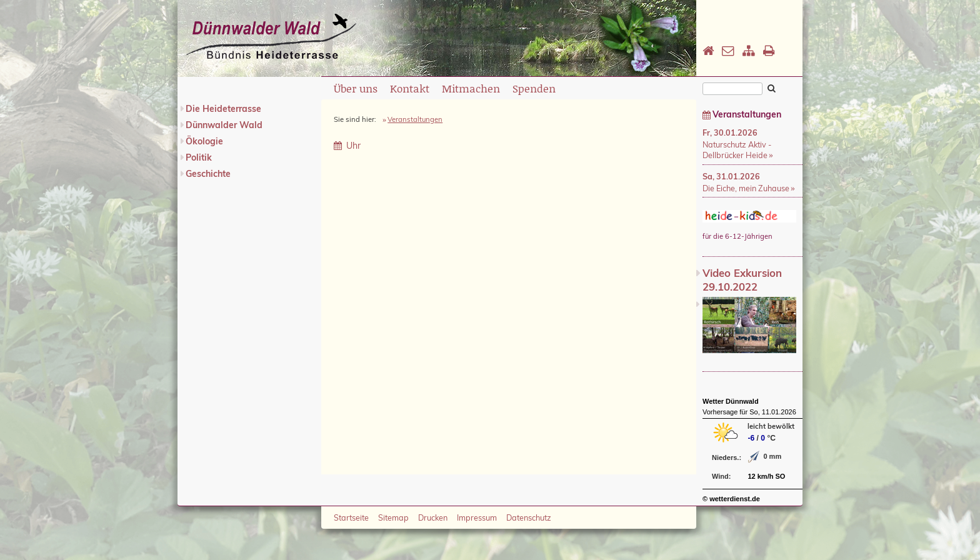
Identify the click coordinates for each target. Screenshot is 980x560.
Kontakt (410, 88)
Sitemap (393, 517)
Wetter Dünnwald (731, 401)
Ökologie (204, 141)
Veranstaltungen (415, 119)
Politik (199, 157)
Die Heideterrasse (223, 109)
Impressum (477, 517)
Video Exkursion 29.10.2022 (742, 280)
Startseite (351, 517)
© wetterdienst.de (731, 499)
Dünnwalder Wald (224, 125)
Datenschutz (529, 517)
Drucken (433, 517)
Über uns (356, 88)
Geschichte (208, 174)
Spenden (534, 88)
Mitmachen (471, 88)
